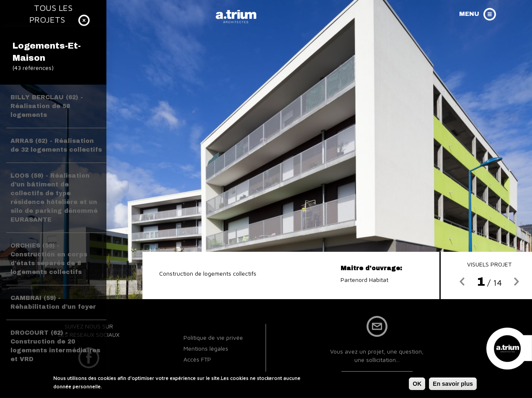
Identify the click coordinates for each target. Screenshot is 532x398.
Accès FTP (197, 359)
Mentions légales (206, 348)
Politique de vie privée (213, 337)
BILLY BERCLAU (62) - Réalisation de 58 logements (47, 106)
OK (417, 385)
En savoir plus (453, 385)
